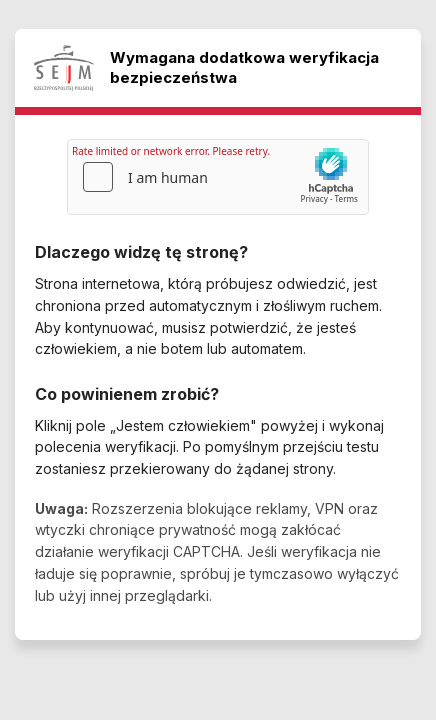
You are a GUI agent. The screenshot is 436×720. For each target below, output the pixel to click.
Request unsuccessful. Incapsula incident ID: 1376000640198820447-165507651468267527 (218, 360)
